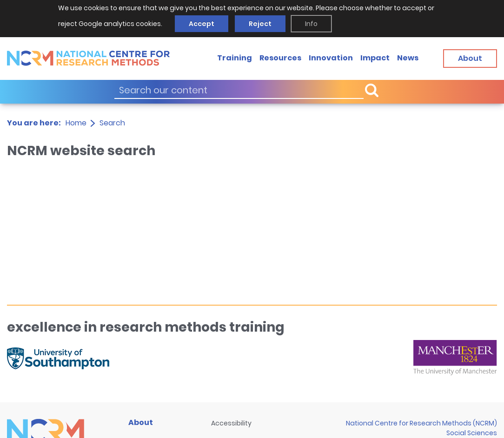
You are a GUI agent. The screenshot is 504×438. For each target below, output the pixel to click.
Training (235, 58)
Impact (375, 58)
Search (112, 123)
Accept (202, 24)
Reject (260, 24)
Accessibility (231, 423)
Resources (280, 58)
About (141, 422)
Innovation (331, 58)
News (408, 58)
